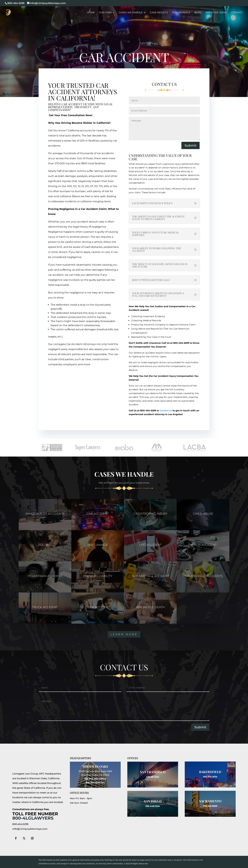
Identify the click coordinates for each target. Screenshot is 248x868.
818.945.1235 (93, 783)
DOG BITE (45, 545)
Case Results (159, 13)
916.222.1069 (210, 806)
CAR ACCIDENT (98, 514)
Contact (237, 13)
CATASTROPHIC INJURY (150, 514)
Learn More (124, 634)
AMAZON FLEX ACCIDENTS (45, 514)
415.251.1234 (153, 777)
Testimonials (181, 13)
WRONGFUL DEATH (150, 607)
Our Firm (105, 13)
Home (91, 13)
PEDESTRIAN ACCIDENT (45, 576)
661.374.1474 (210, 777)
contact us (166, 410)
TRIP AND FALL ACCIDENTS (203, 576)
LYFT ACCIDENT (150, 545)
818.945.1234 (91, 779)
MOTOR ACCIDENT (203, 545)
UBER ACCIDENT (98, 607)
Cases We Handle (131, 13)
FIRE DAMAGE (98, 545)
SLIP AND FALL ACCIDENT (150, 576)
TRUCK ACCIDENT (45, 607)
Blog (198, 13)
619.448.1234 (153, 806)
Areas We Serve (216, 13)
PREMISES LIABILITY (98, 576)
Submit (191, 145)
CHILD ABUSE (203, 514)
